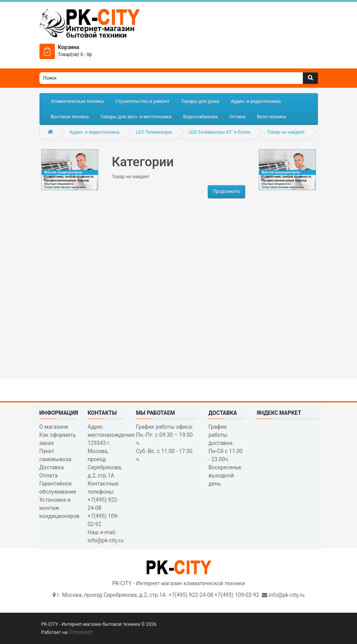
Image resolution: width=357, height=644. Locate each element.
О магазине (54, 427)
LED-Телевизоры (154, 132)
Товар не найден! (286, 132)
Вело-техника (271, 117)
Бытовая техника (70, 117)
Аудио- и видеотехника (256, 101)
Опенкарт (81, 632)
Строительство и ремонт (142, 101)
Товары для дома (200, 101)
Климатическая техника (78, 101)
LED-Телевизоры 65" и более (220, 132)
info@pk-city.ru (286, 595)
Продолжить (226, 191)
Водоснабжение (200, 117)
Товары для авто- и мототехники (136, 117)
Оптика (237, 117)
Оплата (49, 475)
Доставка (52, 467)
